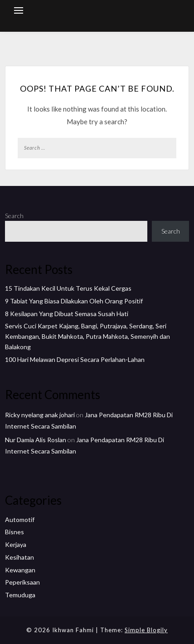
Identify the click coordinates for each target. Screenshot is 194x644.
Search (14, 216)
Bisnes (15, 532)
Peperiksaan (22, 582)
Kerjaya (16, 544)
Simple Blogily (146, 630)
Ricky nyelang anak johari (40, 415)
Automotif (20, 520)
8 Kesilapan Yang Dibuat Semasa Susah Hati (67, 314)
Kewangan (20, 570)
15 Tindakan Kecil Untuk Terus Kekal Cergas (68, 288)
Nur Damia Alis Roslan (36, 440)
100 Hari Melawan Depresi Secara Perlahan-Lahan (75, 359)
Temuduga (20, 595)
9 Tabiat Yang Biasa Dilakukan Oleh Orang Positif (74, 301)
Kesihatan (19, 557)
